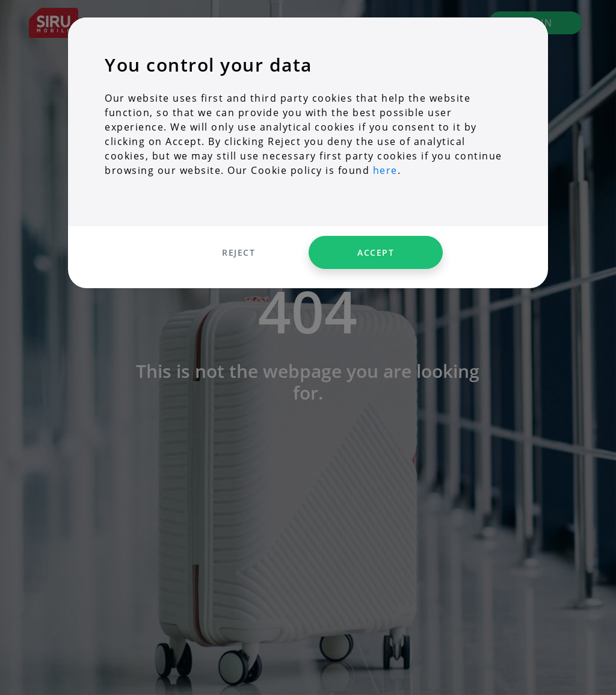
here (385, 170)
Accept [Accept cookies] (376, 252)
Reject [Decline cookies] (239, 252)
